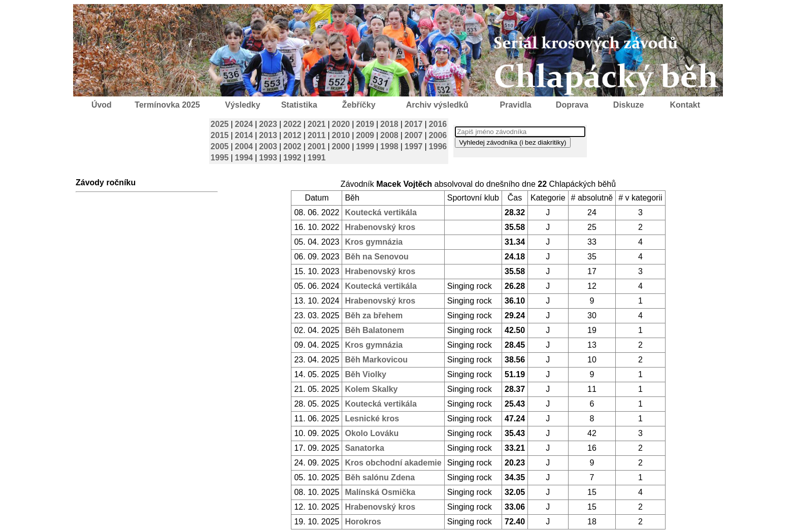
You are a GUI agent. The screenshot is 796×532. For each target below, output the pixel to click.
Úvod (102, 105)
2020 (341, 124)
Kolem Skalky (371, 389)
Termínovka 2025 (167, 105)
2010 (341, 135)
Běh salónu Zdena (380, 477)
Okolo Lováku (372, 433)
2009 (365, 135)
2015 (220, 135)
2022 (292, 124)
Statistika (299, 105)
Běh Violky (366, 374)
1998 (389, 146)
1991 (317, 158)
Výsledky (242, 105)
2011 (317, 135)
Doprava (572, 105)
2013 (268, 135)
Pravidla (515, 105)
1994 (244, 158)
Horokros (363, 522)
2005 (220, 146)
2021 (317, 124)
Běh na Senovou (376, 257)
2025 (220, 124)
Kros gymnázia (374, 242)
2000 (341, 146)
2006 (438, 135)
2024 (244, 124)
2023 (268, 124)
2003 (268, 146)
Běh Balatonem (374, 330)
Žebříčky (359, 105)
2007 (414, 135)
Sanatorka (364, 448)
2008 (389, 135)
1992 (292, 158)
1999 (365, 146)
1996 (438, 146)
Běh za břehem (374, 315)
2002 (292, 146)
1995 (220, 158)
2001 (317, 146)
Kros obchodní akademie (393, 463)
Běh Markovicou (376, 360)
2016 (438, 124)
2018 (389, 124)
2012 (292, 135)
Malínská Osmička (380, 492)
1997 (414, 146)
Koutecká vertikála (380, 212)
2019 (365, 124)
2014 (244, 135)
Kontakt (685, 105)
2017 (414, 124)
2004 (244, 146)
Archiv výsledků (437, 105)
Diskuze (628, 105)
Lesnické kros (372, 419)
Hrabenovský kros (380, 227)
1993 (268, 158)
